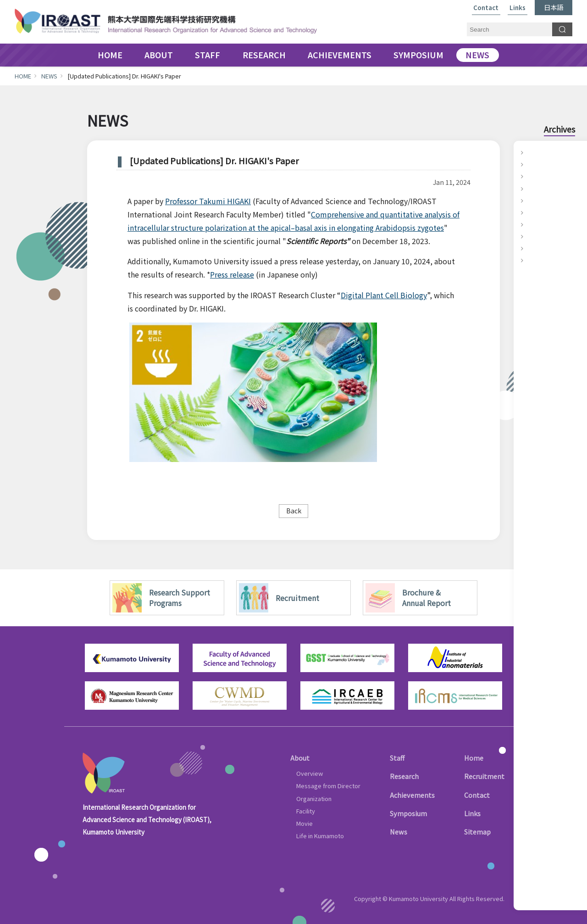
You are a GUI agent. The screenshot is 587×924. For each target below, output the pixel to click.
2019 (533, 224)
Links (518, 8)
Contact (486, 8)
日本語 (554, 7)
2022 (533, 189)
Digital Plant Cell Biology (384, 295)
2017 (533, 248)
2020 (533, 212)
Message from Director (328, 786)
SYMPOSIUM (418, 56)
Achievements (412, 795)
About (300, 758)
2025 (533, 152)
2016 (533, 260)
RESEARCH (264, 56)
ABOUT (159, 56)
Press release (232, 274)
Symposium (408, 813)
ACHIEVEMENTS (340, 56)
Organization (314, 799)
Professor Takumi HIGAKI (208, 201)
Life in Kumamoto (320, 836)
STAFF (208, 56)
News (399, 832)
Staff (397, 758)
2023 (533, 176)
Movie (305, 823)
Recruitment (484, 776)
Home (474, 758)
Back (294, 510)
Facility (306, 811)
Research (404, 776)
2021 (533, 200)
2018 (533, 236)
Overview (310, 773)
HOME (110, 56)
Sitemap (477, 832)
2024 (533, 164)
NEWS (477, 56)
